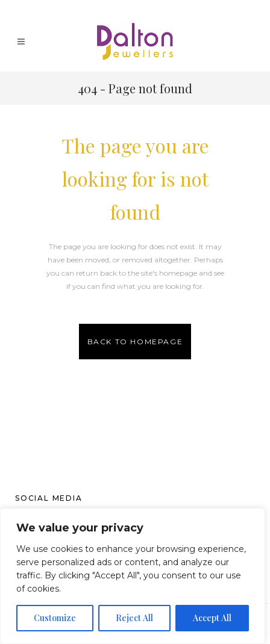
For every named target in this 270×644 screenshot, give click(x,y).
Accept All (212, 618)
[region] (133, 576)
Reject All (134, 618)
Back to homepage (135, 342)
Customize (55, 618)
